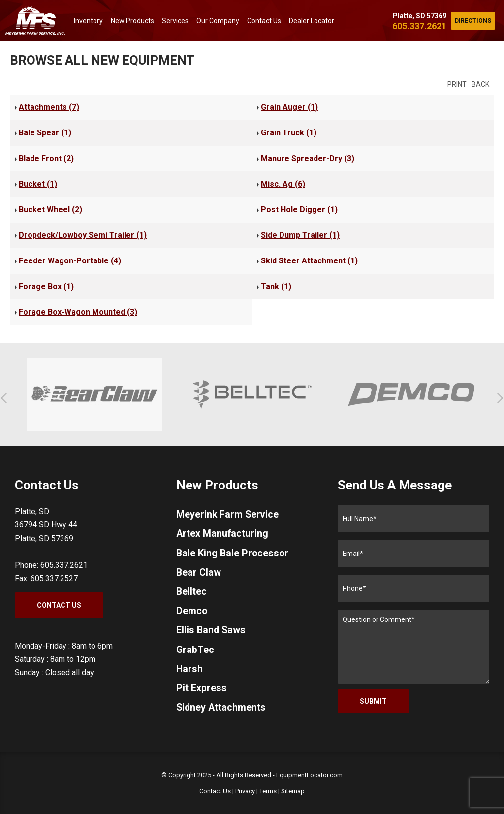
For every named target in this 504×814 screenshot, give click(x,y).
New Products (132, 21)
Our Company (218, 21)
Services (175, 21)
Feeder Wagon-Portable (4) (70, 261)
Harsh (190, 672)
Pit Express (202, 692)
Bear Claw (199, 574)
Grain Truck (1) (289, 133)
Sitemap (293, 791)
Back (480, 84)
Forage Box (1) (46, 286)
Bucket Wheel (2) (50, 210)
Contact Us (264, 21)
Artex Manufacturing (223, 534)
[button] (6, 398)
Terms (268, 791)
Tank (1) (276, 286)
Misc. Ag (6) (283, 184)
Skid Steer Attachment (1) (309, 261)
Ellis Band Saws (212, 633)
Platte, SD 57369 (420, 16)
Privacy (245, 791)
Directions (473, 21)
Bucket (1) (38, 184)
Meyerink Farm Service (228, 515)
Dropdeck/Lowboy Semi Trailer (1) (83, 235)
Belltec (192, 593)
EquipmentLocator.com (309, 775)
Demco (192, 613)
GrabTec (195, 652)
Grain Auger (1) (289, 107)
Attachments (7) (49, 107)
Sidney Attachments (222, 712)
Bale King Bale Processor (233, 554)
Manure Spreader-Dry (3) (308, 158)
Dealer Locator (312, 21)
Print (457, 84)
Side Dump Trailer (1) (300, 235)
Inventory (88, 21)
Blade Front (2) (46, 158)
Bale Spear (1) (45, 133)
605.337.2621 (419, 26)
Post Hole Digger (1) (299, 210)
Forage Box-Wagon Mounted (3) (78, 312)
